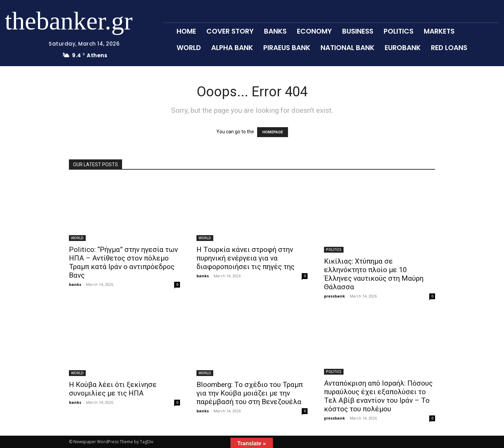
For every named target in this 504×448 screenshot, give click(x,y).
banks (75, 284)
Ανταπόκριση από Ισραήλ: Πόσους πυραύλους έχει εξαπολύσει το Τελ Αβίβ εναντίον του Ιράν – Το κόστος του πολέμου (378, 396)
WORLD (77, 238)
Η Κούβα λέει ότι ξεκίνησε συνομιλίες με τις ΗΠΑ (113, 389)
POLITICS (334, 250)
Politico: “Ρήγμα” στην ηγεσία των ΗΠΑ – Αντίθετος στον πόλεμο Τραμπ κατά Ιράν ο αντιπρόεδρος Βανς (123, 262)
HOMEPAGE (273, 132)
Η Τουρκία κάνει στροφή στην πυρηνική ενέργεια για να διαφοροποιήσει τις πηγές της (245, 258)
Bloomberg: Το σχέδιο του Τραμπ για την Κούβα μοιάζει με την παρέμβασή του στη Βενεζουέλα (250, 393)
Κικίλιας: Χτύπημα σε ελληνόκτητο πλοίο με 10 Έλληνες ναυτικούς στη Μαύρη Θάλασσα (374, 274)
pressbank (334, 296)
